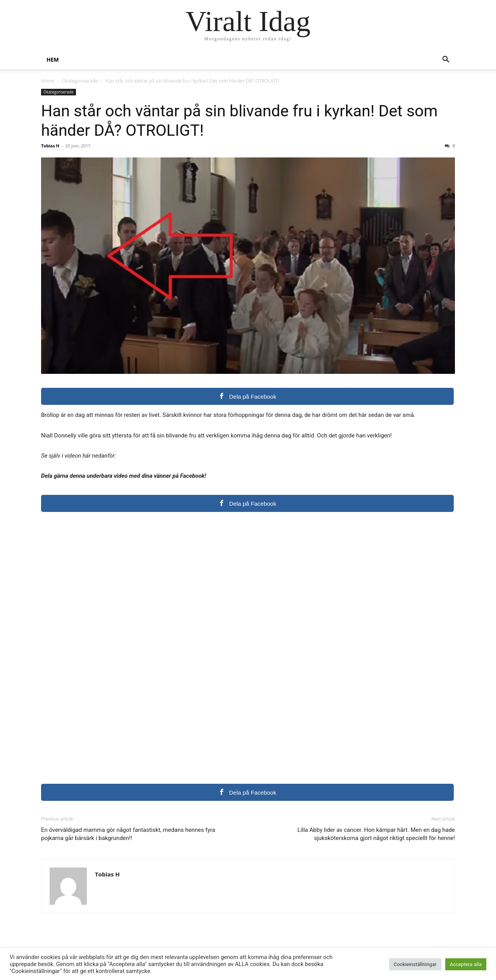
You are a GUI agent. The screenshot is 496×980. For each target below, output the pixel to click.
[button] (446, 60)
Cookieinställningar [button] (415, 964)
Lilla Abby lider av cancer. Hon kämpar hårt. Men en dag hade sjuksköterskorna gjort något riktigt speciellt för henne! (376, 834)
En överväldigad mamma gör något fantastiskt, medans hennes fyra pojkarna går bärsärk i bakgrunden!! (128, 834)
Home (48, 81)
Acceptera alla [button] (466, 964)
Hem (53, 60)
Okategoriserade (80, 81)
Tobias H (50, 146)
